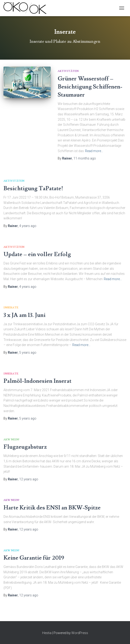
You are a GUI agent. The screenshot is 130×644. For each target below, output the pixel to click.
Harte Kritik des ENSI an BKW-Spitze (52, 508)
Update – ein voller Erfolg (37, 254)
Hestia (47, 633)
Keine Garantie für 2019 (34, 558)
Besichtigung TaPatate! (33, 189)
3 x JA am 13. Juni (24, 315)
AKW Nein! (11, 440)
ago (85, 158)
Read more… (94, 151)
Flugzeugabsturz (25, 447)
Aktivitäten (68, 71)
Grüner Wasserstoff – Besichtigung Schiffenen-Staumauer (90, 87)
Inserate (11, 308)
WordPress (80, 633)
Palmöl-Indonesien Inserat (37, 381)
